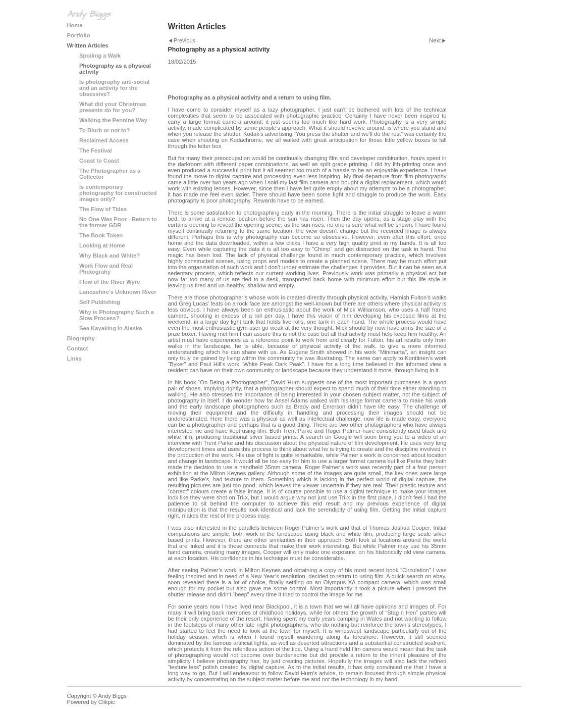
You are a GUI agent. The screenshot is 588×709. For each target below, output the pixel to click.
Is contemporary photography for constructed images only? (118, 193)
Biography (81, 338)
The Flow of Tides (103, 209)
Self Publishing (100, 302)
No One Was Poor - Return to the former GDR (118, 222)
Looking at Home (102, 245)
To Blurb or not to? (104, 130)
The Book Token (101, 235)
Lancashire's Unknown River (118, 292)
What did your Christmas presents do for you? (113, 107)
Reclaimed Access (104, 140)
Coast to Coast (99, 161)
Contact (78, 348)
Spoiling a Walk (100, 56)
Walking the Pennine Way (113, 120)
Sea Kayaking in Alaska (111, 328)
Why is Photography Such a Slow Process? (117, 315)
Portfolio (79, 35)
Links (74, 359)
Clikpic (107, 702)
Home (75, 25)
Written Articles (88, 45)
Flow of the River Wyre (110, 282)
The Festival (96, 150)
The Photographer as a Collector (110, 174)
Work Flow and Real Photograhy (106, 269)
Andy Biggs (89, 14)
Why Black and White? (110, 256)
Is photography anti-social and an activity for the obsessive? (114, 88)
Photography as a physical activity (115, 69)
